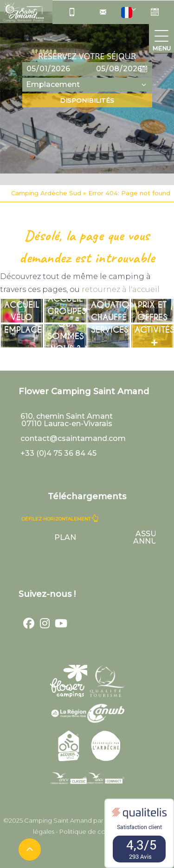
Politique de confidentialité (100, 831)
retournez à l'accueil (121, 289)
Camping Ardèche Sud (46, 193)
